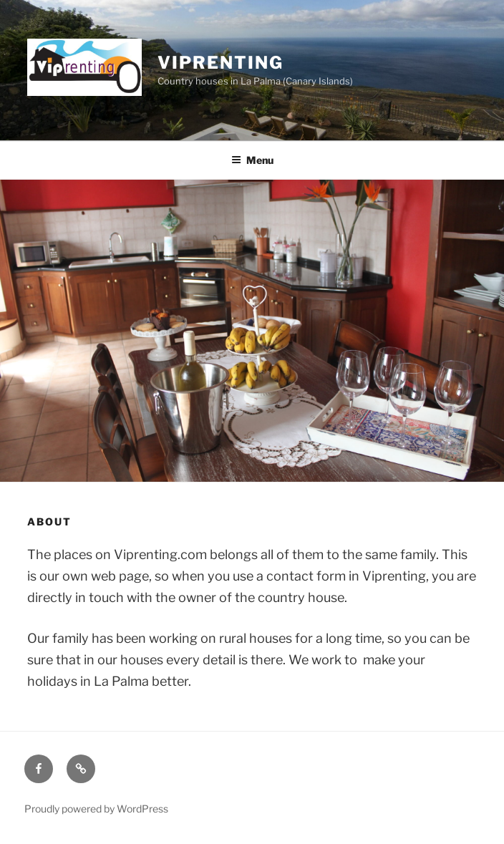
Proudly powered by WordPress (96, 809)
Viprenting (220, 63)
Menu (252, 160)
